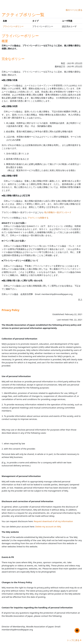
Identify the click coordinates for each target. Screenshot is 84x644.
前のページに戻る (74, 10)
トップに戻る (74, 640)
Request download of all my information (53, 521)
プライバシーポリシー (13, 26)
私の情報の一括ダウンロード (58, 212)
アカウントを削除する (38, 218)
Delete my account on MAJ (48, 526)
